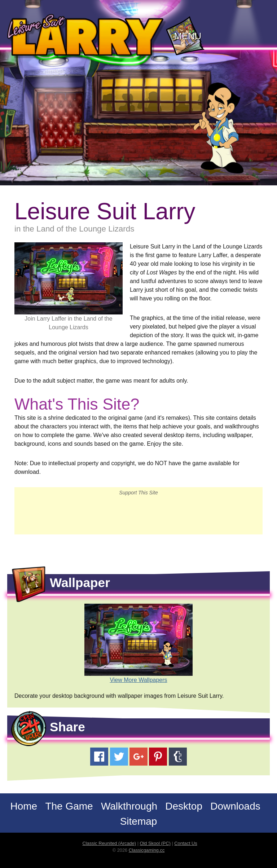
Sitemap (139, 821)
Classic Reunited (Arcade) (109, 843)
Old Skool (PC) (155, 843)
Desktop (184, 806)
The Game (69, 806)
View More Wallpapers (138, 680)
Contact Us (186, 843)
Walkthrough (129, 806)
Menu (188, 36)
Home (24, 806)
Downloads (235, 806)
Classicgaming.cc (147, 850)
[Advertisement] (138, 515)
